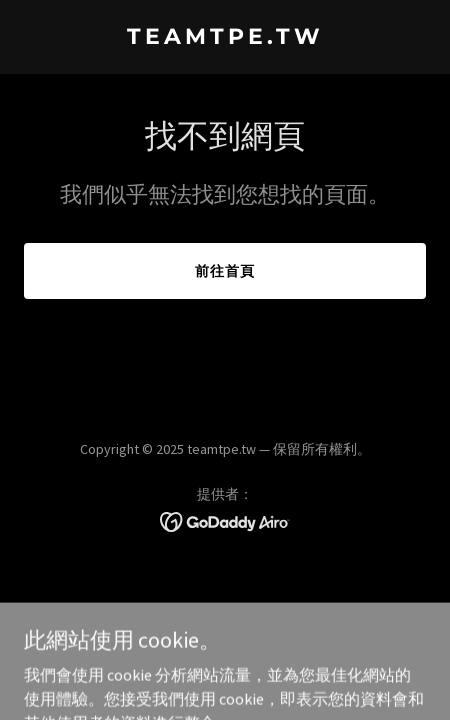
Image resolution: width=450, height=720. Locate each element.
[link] (225, 38)
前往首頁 (225, 271)
